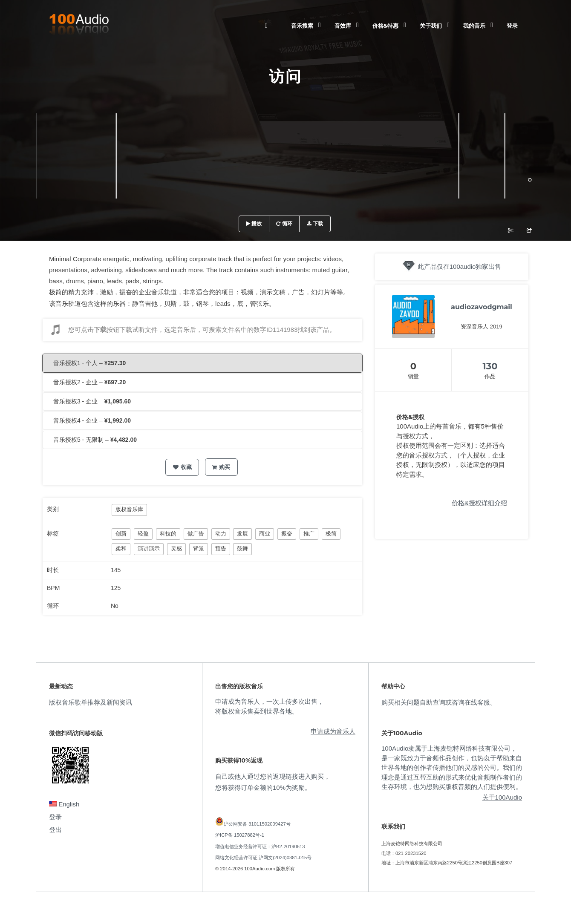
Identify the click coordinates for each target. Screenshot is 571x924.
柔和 (121, 548)
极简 (331, 534)
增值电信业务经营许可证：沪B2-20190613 (260, 846)
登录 (512, 26)
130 (490, 366)
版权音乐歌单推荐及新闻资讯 (91, 702)
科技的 (168, 534)
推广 (309, 534)
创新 (121, 534)
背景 (199, 548)
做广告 (196, 534)
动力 (221, 534)
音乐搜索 (302, 26)
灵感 (176, 548)
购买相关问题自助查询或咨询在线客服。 (439, 702)
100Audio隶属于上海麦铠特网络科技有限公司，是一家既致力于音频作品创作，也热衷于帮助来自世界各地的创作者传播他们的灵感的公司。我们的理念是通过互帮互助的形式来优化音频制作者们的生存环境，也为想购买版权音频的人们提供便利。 (452, 767)
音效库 (343, 26)
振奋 (287, 534)
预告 (221, 548)
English (64, 804)
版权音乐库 (129, 509)
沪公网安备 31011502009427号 (257, 824)
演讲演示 (149, 548)
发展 (242, 534)
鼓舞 (242, 548)
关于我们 (431, 26)
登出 (55, 830)
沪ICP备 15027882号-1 (240, 835)
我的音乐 (474, 26)
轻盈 (143, 534)
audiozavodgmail (482, 307)
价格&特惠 (385, 26)
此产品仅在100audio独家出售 (460, 266)
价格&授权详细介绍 (479, 503)
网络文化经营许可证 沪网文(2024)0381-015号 (263, 858)
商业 (265, 534)
